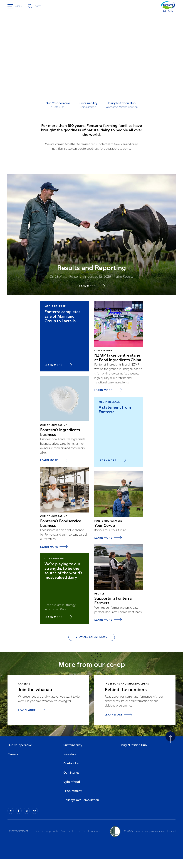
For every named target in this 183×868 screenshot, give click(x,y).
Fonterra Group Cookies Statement (54, 840)
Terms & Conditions (91, 840)
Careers (13, 763)
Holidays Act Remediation (81, 809)
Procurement (73, 800)
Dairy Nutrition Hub (133, 754)
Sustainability (73, 754)
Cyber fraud (72, 791)
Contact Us (71, 773)
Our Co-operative (20, 754)
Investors (70, 763)
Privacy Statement (18, 840)
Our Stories (71, 782)
